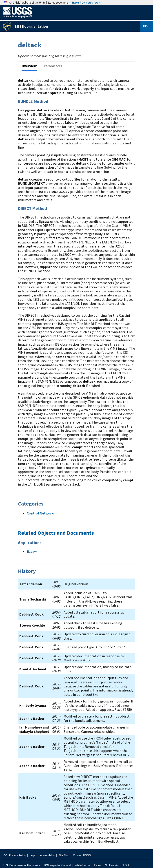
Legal (33, 855)
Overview (29, 66)
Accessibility (47, 855)
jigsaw (32, 551)
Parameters (53, 66)
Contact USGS (82, 855)
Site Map (64, 855)
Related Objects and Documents (56, 533)
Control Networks (41, 513)
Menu (147, 26)
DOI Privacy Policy (14, 855)
